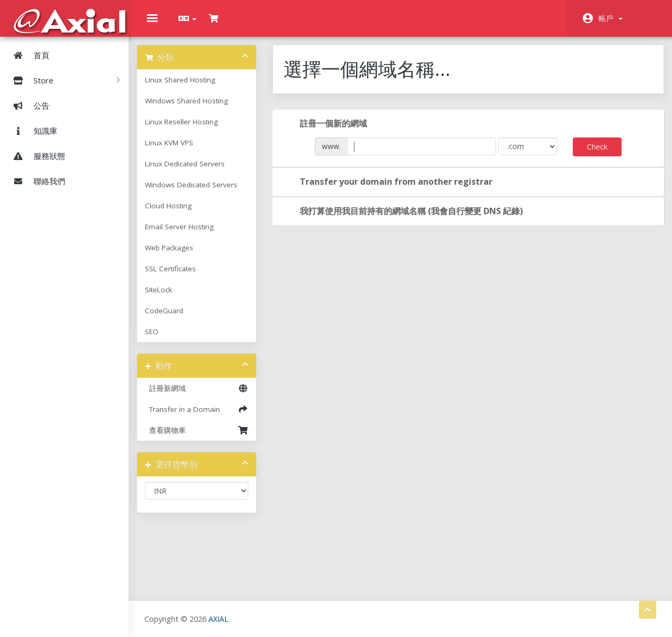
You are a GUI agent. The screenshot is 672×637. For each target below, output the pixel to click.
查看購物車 (205, 438)
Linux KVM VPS (180, 151)
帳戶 (611, 18)
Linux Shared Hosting (191, 88)
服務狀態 (35, 155)
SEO (162, 339)
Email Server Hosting (190, 235)
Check (591, 155)
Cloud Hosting (179, 214)
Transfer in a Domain (205, 417)
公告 (27, 105)
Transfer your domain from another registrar (393, 190)
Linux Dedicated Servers (195, 172)
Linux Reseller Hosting (192, 130)
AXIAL (221, 618)
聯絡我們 (35, 181)
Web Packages (180, 256)
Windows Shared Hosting (197, 109)
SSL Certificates (181, 277)
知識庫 (31, 130)
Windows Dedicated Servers (202, 193)
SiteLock (169, 298)
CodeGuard (175, 318)
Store (62, 80)
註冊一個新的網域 (331, 132)
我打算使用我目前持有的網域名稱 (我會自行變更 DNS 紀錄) (409, 219)
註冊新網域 (205, 396)
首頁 (27, 55)
